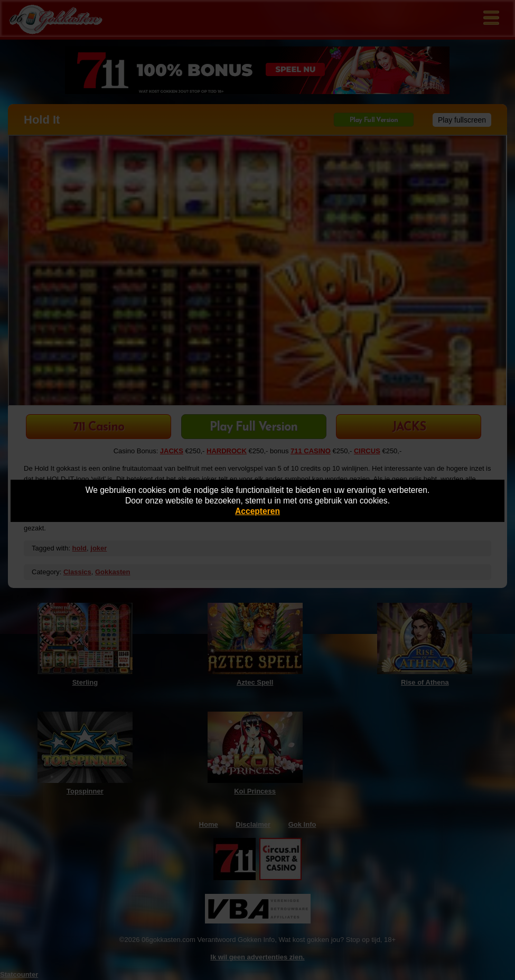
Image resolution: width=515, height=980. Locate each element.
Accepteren (257, 511)
